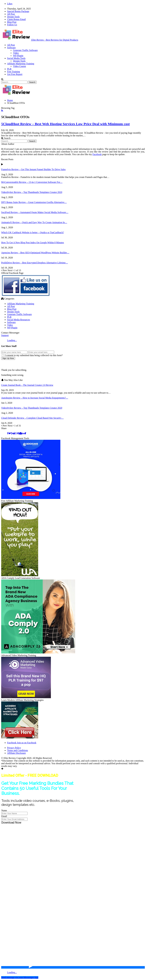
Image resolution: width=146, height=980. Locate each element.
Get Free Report (15, 74)
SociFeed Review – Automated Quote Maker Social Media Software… (35, 212)
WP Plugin (18, 56)
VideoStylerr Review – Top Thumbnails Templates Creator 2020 (32, 192)
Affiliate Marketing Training (21, 64)
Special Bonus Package (18, 11)
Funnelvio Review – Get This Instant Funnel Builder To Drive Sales (33, 169)
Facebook (97, 154)
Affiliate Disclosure (16, 753)
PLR (9, 69)
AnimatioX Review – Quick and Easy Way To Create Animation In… (34, 222)
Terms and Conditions (18, 750)
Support (5, 335)
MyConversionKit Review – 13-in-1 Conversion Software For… (32, 182)
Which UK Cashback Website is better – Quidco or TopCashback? (33, 232)
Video (16, 53)
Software (11, 48)
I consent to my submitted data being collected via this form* (32, 355)
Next (11, 270)
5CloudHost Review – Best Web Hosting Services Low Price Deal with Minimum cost (65, 124)
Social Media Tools (16, 58)
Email (4, 816)
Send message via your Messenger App (20, 977)
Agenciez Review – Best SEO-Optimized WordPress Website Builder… (35, 253)
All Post (11, 14)
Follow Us (12, 25)
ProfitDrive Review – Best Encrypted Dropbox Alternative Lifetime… (35, 263)
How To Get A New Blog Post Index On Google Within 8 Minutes (33, 243)
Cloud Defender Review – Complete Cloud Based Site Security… (32, 418)
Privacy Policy (14, 748)
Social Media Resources (19, 320)
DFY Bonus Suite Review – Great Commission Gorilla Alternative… (34, 202)
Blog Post (12, 22)
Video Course (19, 66)
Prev (4, 270)
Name (4, 810)
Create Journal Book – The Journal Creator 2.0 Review (27, 385)
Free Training (14, 72)
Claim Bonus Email (16, 19)
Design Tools (13, 17)
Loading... (12, 340)
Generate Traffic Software (25, 50)
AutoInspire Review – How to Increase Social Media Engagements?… (35, 398)
